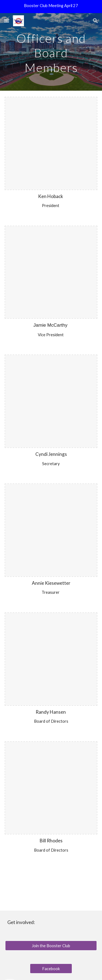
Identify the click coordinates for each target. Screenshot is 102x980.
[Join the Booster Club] (51, 946)
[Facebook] (51, 969)
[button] (7, 21)
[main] (51, 52)
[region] (51, 7)
